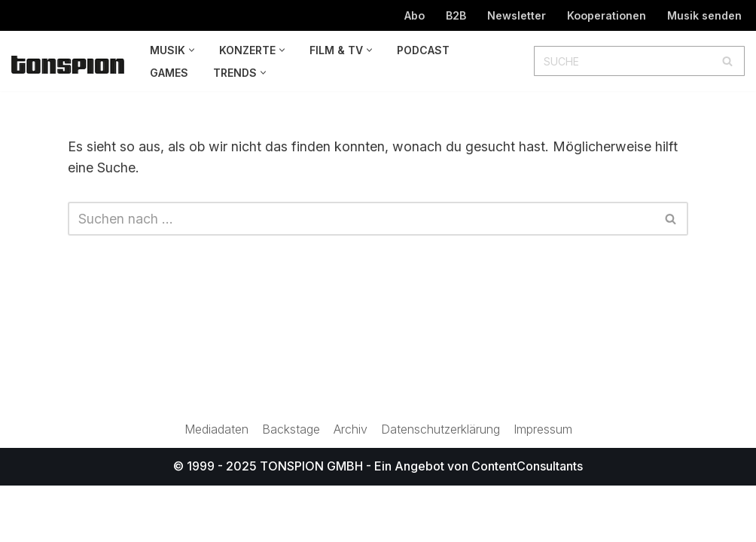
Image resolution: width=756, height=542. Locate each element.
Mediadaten (215, 486)
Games (169, 73)
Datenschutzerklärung (441, 486)
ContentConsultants (527, 522)
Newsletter (517, 15)
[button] (192, 50)
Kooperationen (607, 15)
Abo (413, 15)
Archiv (351, 486)
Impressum (545, 486)
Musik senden (704, 15)
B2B (455, 15)
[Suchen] (622, 61)
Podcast (423, 50)
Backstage (291, 486)
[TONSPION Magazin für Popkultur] (68, 64)
